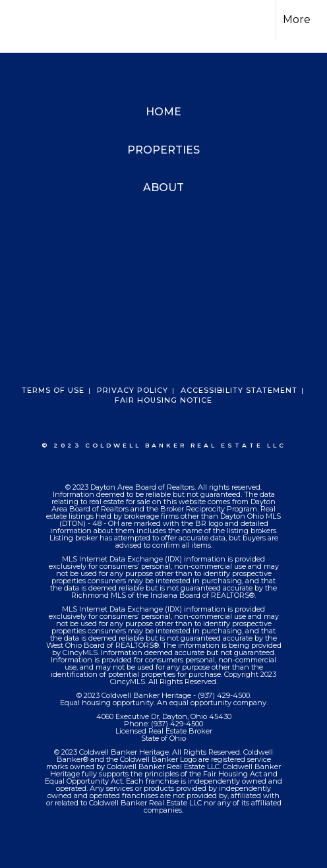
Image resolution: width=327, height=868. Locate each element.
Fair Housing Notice (163, 400)
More (297, 19)
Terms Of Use (53, 390)
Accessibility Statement (239, 390)
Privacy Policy (133, 390)
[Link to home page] (22, 20)
